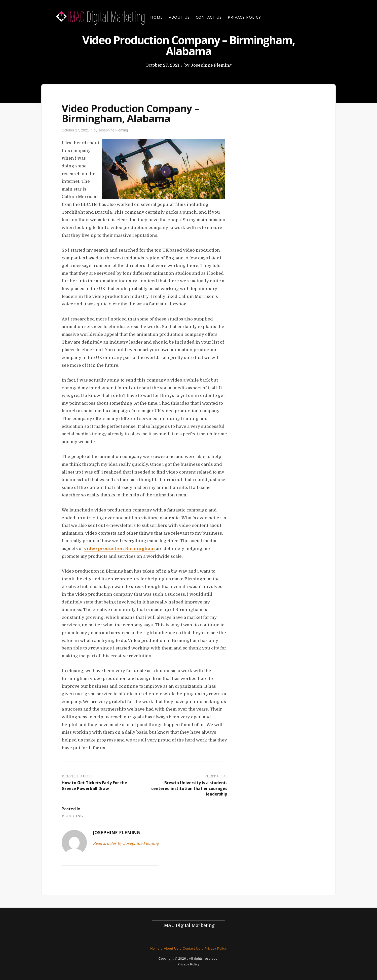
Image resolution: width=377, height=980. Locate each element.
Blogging (72, 816)
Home (157, 17)
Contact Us (209, 17)
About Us (179, 17)
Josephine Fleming (211, 65)
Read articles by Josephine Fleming (126, 844)
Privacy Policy (244, 17)
